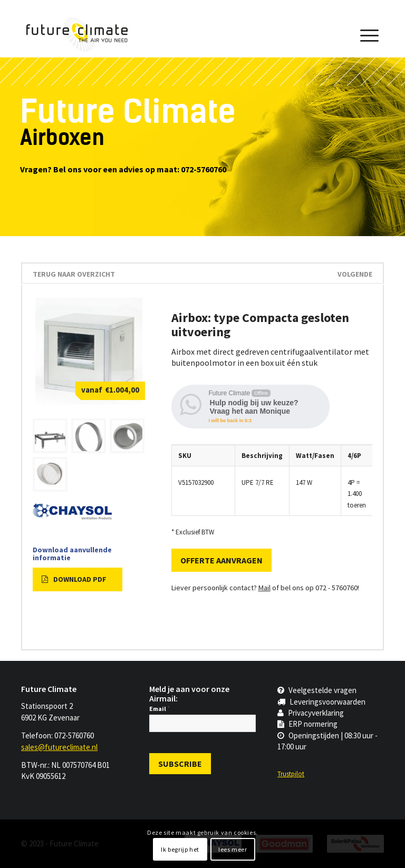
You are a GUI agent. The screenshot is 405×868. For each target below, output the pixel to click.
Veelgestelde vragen (317, 690)
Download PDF (74, 579)
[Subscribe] (180, 764)
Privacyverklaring (311, 713)
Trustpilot (291, 774)
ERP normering (307, 724)
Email (160, 709)
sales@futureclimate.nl (59, 747)
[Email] (202, 723)
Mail (264, 588)
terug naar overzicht (74, 274)
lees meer (233, 849)
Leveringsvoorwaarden (321, 702)
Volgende (355, 274)
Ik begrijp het (180, 849)
